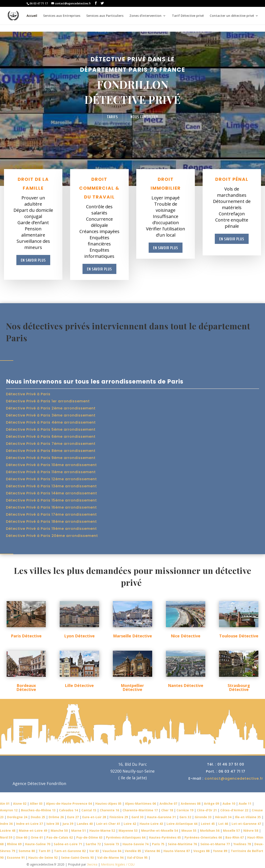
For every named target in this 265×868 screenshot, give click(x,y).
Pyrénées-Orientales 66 (203, 837)
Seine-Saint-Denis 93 (77, 857)
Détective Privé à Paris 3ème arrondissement (51, 415)
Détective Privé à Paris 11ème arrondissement (51, 472)
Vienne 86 (152, 851)
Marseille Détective (132, 636)
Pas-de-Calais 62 (60, 837)
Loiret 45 (208, 824)
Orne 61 (37, 837)
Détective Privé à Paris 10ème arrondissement (51, 465)
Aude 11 (245, 803)
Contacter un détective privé (232, 16)
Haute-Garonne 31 (161, 817)
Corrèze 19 (185, 810)
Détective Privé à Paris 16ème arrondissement (51, 507)
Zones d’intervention (145, 16)
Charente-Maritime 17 (140, 810)
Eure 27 (73, 817)
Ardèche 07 (168, 803)
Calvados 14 (68, 810)
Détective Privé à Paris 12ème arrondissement (51, 479)
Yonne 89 (220, 851)
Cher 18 (167, 810)
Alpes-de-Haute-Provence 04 (69, 803)
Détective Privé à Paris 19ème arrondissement (51, 529)
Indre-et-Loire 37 (30, 824)
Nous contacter (144, 117)
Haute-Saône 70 (38, 844)
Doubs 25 (38, 817)
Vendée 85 (133, 851)
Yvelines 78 (242, 844)
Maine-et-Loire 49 (33, 830)
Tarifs (112, 117)
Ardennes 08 (191, 803)
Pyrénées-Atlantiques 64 (126, 837)
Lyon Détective (79, 636)
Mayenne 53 (128, 830)
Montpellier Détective (132, 687)
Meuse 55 (189, 830)
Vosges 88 (201, 851)
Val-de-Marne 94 (110, 857)
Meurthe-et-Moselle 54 (159, 830)
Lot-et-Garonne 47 (246, 824)
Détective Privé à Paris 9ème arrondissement (51, 458)
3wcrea (92, 864)
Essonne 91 (16, 857)
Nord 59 (6, 837)
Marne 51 (79, 830)
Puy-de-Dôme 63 (89, 837)
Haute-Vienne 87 (177, 851)
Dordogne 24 (17, 817)
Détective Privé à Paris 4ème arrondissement (51, 422)
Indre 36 (6, 824)
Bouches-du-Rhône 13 (38, 810)
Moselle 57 (231, 830)
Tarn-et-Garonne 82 (70, 851)
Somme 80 (27, 851)
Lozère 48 (8, 830)
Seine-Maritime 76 (182, 844)
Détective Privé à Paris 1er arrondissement (48, 401)
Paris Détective (26, 636)
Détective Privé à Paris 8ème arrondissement (51, 451)
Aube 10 (229, 803)
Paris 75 (158, 844)
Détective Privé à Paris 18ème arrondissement (51, 522)
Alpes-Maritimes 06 (140, 803)
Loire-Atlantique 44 (182, 824)
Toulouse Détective (239, 636)
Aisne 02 (20, 803)
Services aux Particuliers (105, 16)
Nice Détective (186, 636)
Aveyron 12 (9, 810)
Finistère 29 (119, 817)
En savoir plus (33, 260)
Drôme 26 (56, 817)
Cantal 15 (89, 810)
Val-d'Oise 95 (137, 857)
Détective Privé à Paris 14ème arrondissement (52, 493)
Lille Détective (79, 685)
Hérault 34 (223, 817)
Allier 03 (36, 803)
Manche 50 (59, 830)
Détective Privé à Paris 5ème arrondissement (51, 429)
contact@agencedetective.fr (234, 778)
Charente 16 (109, 810)
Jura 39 (68, 824)
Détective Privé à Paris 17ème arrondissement (51, 514)
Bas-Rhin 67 (235, 837)
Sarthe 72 (93, 844)
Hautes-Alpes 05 (108, 803)
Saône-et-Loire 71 (68, 844)
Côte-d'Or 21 (207, 810)
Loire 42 (130, 824)
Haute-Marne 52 (102, 830)
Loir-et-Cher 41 (108, 824)
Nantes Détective (186, 685)
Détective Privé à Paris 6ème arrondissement (51, 437)
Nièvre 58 (251, 830)
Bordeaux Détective (26, 687)
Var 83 (94, 851)
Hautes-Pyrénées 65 (165, 837)
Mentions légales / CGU (117, 864)
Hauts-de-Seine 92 (43, 857)
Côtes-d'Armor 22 (234, 810)
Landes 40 (85, 824)
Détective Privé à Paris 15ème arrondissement (51, 500)
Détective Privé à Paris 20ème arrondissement (52, 536)
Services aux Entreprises (62, 16)
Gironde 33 (203, 817)
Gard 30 (137, 817)
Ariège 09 (211, 803)
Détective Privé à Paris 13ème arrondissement (51, 486)
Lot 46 (223, 824)
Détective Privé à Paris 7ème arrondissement (51, 444)
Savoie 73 (112, 844)
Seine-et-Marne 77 (215, 844)
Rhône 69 (14, 844)
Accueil (32, 16)
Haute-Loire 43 (151, 824)
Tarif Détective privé (188, 16)
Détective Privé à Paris (28, 394)
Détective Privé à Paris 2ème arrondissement (51, 408)
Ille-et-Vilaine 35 (248, 817)
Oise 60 (21, 837)
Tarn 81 (44, 851)
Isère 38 (53, 824)
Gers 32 (185, 817)
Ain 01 (5, 803)
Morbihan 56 (210, 830)
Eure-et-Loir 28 (94, 817)
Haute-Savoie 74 (135, 844)
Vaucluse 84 (112, 851)
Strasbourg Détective (239, 687)
